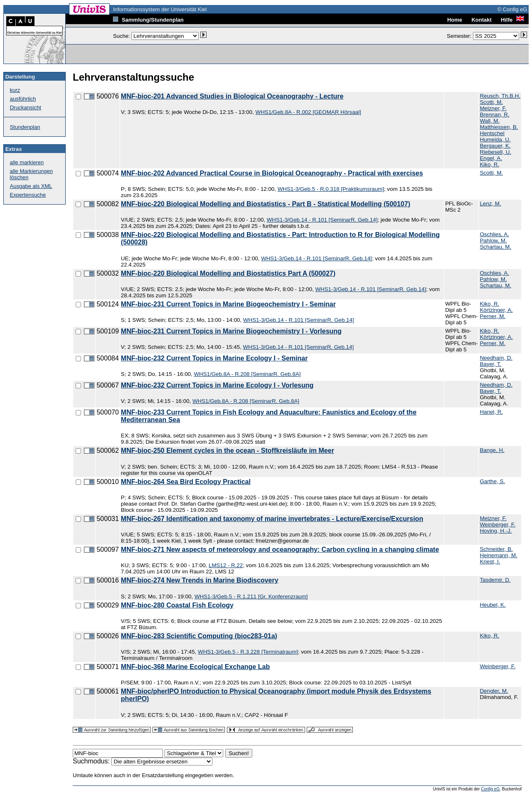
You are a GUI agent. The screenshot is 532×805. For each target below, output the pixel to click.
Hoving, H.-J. (496, 531)
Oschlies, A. (494, 234)
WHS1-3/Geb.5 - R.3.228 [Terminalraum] (248, 652)
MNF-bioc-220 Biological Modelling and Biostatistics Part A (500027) (228, 273)
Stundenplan (25, 127)
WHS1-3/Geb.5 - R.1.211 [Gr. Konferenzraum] (251, 596)
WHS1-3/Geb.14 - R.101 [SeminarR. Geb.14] (322, 220)
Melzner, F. (493, 108)
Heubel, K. (493, 605)
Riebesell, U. (495, 152)
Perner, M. (492, 316)
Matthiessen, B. (499, 127)
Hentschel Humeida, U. (495, 136)
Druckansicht (26, 107)
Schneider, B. (496, 549)
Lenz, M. (490, 204)
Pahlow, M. (493, 241)
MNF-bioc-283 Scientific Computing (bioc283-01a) (199, 636)
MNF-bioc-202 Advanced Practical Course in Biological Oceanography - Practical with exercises (272, 173)
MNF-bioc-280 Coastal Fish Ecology (177, 605)
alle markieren (27, 162)
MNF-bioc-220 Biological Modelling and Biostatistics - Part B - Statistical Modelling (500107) (266, 204)
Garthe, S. (492, 481)
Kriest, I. (490, 562)
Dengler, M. (494, 691)
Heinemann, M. (498, 555)
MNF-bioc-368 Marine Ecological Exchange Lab (195, 667)
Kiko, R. (489, 164)
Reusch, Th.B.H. (500, 96)
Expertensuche (28, 195)
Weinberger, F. (498, 525)
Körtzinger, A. (496, 310)
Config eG (490, 789)
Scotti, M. (491, 102)
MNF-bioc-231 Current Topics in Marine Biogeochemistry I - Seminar (228, 304)
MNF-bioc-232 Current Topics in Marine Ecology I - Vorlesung (217, 385)
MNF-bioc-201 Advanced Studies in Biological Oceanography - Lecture (232, 96)
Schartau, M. (495, 247)
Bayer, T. (490, 364)
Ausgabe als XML (31, 186)
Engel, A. (491, 158)
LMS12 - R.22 (226, 565)
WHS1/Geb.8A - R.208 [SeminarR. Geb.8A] (247, 374)
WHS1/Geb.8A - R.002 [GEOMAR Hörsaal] (308, 112)
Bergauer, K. (495, 146)
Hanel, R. (491, 412)
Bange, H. (492, 450)
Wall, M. (490, 121)
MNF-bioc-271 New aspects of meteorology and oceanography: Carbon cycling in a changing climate (280, 549)
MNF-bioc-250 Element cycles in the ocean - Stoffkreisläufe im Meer (228, 451)
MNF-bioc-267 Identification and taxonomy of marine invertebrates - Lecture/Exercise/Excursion (272, 519)
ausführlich (23, 99)
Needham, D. (496, 358)
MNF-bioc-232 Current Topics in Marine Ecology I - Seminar (214, 358)
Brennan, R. (494, 115)
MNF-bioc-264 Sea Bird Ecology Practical (186, 482)
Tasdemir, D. (495, 580)
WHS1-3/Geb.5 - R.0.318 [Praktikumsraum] (331, 189)
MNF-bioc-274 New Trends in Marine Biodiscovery (200, 580)
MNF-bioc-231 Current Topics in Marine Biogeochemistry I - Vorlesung (231, 331)
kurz (15, 90)
